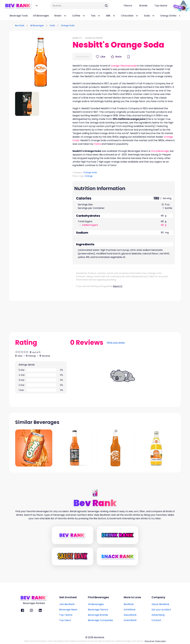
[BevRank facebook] (22, 610)
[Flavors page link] (128, 6)
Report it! (118, 286)
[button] (41, 63)
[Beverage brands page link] (143, 6)
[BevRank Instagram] (31, 610)
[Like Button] (101, 57)
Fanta (97, 144)
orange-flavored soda (124, 66)
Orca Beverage (160, 151)
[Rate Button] (116, 57)
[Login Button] (180, 6)
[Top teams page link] (161, 6)
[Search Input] (78, 6)
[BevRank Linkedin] (40, 610)
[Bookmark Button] (129, 57)
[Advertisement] (146, 25)
